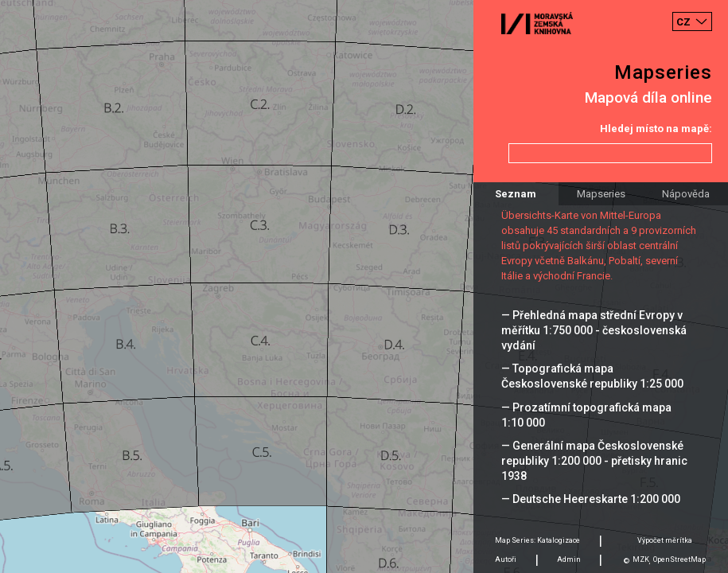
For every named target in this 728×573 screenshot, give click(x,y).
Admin (569, 559)
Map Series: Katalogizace (537, 540)
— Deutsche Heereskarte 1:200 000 (591, 499)
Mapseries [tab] (601, 194)
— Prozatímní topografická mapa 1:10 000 (586, 415)
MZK (641, 559)
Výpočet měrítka (665, 540)
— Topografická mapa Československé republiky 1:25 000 (592, 376)
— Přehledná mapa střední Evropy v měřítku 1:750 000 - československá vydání (594, 330)
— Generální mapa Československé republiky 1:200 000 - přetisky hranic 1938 (594, 461)
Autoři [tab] (506, 559)
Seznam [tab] (516, 194)
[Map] (364, 286)
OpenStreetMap (679, 559)
